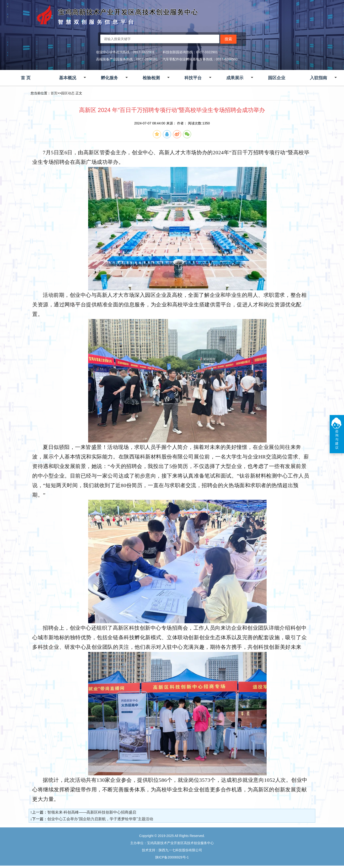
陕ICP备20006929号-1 (172, 857)
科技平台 (193, 78)
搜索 (228, 39)
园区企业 (277, 78)
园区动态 (68, 93)
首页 (54, 93)
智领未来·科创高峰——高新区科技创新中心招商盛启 (92, 812)
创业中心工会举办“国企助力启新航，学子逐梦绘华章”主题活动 (100, 819)
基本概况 (68, 78)
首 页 (26, 78)
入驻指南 (318, 78)
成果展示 (235, 78)
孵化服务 (109, 78)
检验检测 (151, 78)
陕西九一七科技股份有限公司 (180, 850)
